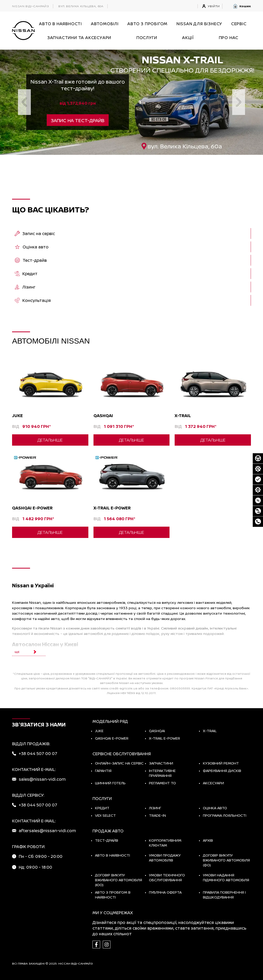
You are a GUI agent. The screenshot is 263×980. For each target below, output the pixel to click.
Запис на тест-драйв (78, 120)
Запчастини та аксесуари (79, 38)
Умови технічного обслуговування (167, 877)
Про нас (229, 38)
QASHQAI (157, 731)
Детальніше (50, 440)
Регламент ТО (162, 783)
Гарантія (103, 771)
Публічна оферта (165, 892)
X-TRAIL (210, 731)
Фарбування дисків (222, 771)
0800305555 (180, 688)
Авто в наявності (112, 855)
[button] (242, 6)
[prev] (24, 102)
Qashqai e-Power (112, 738)
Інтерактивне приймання (162, 773)
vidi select (105, 815)
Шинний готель (110, 783)
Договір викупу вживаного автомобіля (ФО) (226, 860)
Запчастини (161, 763)
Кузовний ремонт (221, 763)
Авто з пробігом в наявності (113, 895)
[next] (239, 102)
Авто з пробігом (147, 24)
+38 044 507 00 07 (38, 753)
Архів (208, 840)
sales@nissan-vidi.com (42, 779)
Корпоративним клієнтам (165, 843)
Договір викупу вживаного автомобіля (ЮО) (119, 880)
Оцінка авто (215, 808)
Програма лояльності (225, 815)
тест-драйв (107, 840)
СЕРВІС (239, 24)
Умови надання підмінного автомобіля (226, 877)
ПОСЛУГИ (147, 38)
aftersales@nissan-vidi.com (47, 831)
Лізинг (155, 808)
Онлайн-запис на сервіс (119, 763)
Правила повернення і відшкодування (224, 895)
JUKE (99, 731)
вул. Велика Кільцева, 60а (81, 6)
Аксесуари (213, 783)
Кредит (102, 808)
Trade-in (157, 815)
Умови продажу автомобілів (165, 858)
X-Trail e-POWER (165, 738)
